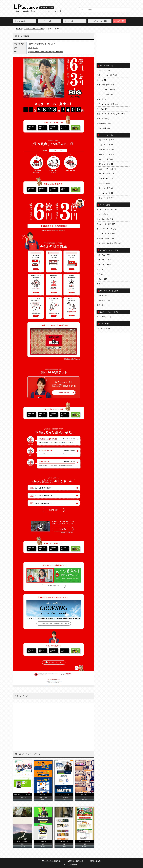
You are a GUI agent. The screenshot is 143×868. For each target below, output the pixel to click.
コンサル (62, 797)
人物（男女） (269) (104, 255)
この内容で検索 (119, 21)
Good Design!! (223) (104, 328)
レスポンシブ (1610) (104, 300)
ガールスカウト (22, 797)
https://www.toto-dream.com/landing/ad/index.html (45, 52)
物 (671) (100, 269)
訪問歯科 (66, 797)
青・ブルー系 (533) (106, 179)
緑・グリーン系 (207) (107, 174)
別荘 (22, 844)
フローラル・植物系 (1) (105, 219)
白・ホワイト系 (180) (107, 140)
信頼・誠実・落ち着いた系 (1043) (109, 243)
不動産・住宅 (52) (103, 128)
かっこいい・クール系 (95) (106, 229)
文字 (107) (101, 274)
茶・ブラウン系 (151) (107, 154)
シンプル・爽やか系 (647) (106, 234)
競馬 (43, 844)
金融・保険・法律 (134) (105, 85)
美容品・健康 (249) (104, 123)
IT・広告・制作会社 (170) (106, 90)
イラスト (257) (102, 279)
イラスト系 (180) (103, 214)
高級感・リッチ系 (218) (105, 238)
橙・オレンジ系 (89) (106, 164)
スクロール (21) (103, 295)
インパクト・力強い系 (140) (107, 209)
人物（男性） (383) (104, 260)
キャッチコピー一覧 (104, 317)
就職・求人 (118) (103, 99)
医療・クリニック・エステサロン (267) (111, 114)
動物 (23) (100, 284)
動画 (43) (100, 305)
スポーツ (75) (102, 80)
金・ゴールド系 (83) (106, 193)
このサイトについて (75, 861)
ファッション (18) (103, 70)
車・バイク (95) (103, 109)
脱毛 (85, 797)
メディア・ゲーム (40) (105, 94)
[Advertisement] (54, 727)
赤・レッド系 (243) (106, 159)
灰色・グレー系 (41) (106, 145)
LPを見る (22, 800)
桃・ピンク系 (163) (106, 188)
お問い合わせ (95, 861)
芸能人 (30, 48)
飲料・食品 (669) (103, 119)
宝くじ (35, 48)
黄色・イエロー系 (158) (108, 169)
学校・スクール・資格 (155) (107, 75)
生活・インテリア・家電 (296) (108, 104)
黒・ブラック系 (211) (107, 150)
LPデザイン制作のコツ (51, 861)
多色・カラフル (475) (107, 198)
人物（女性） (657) (104, 265)
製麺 (64, 844)
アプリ (44, 797)
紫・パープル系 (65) (106, 183)
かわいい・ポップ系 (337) (106, 224)
